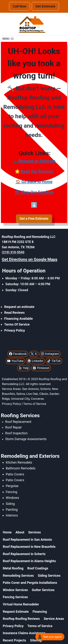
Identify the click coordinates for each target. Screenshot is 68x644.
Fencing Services (15, 597)
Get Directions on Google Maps (30, 259)
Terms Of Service (17, 324)
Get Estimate (45, 6)
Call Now (20, 6)
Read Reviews (14, 313)
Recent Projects (15, 640)
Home (7, 532)
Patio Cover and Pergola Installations (30, 583)
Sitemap (36, 640)
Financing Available (18, 319)
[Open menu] (8, 39)
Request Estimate (16, 612)
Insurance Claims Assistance (24, 633)
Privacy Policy (15, 330)
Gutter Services (43, 590)
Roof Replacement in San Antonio (27, 540)
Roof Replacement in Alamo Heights (29, 561)
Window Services (15, 590)
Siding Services (49, 576)
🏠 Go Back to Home (34, 182)
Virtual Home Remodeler (21, 604)
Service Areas (54, 619)
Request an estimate (19, 307)
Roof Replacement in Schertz (24, 554)
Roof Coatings (38, 568)
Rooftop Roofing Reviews (21, 619)
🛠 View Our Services (34, 192)
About (20, 532)
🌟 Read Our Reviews (34, 171)
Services (35, 532)
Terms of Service (40, 626)
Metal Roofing (13, 568)
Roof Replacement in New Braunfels (29, 547)
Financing (40, 612)
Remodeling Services (18, 576)
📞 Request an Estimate (34, 161)
